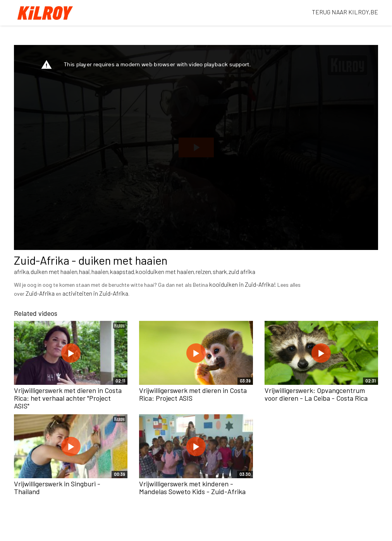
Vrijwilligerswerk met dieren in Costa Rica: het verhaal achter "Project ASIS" (68, 398)
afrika (21, 271)
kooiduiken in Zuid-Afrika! (243, 284)
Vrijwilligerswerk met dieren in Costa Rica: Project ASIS (193, 394)
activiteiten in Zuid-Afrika (95, 293)
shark (220, 271)
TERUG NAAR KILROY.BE (345, 12)
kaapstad (122, 271)
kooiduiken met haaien (165, 271)
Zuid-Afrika (40, 293)
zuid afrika (242, 271)
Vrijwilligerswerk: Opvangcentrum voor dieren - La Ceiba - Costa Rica (316, 394)
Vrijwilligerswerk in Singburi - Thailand (57, 488)
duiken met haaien (54, 271)
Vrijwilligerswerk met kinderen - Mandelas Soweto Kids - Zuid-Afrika (192, 488)
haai (84, 271)
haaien (100, 271)
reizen (203, 271)
